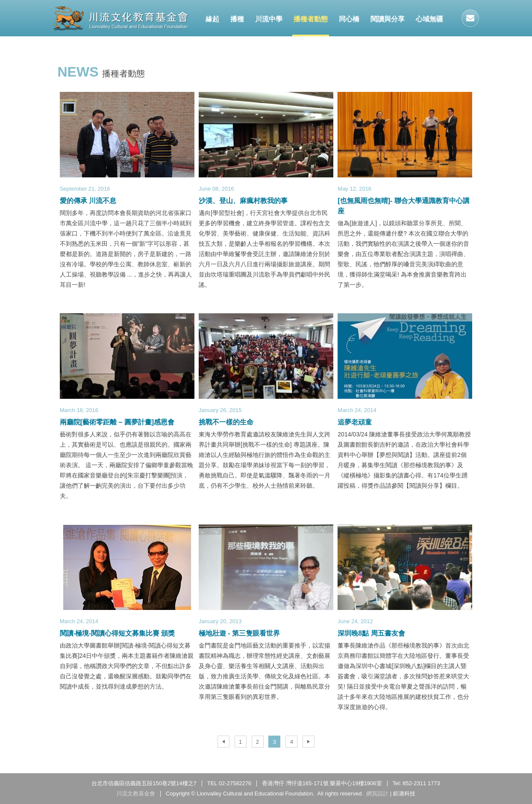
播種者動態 (311, 19)
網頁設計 (377, 794)
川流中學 (269, 19)
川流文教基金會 (121, 18)
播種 (237, 19)
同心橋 (349, 19)
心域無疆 (429, 19)
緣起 (212, 19)
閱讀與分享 (388, 19)
